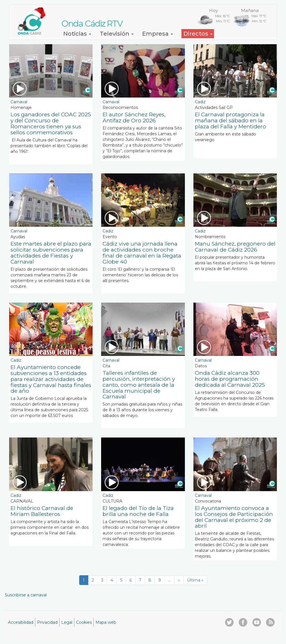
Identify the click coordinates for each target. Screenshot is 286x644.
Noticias (77, 34)
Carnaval (19, 102)
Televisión (117, 34)
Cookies (84, 622)
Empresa (158, 34)
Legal (67, 622)
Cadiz (200, 102)
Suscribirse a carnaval (26, 595)
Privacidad (47, 622)
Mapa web (106, 622)
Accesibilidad (21, 622)
